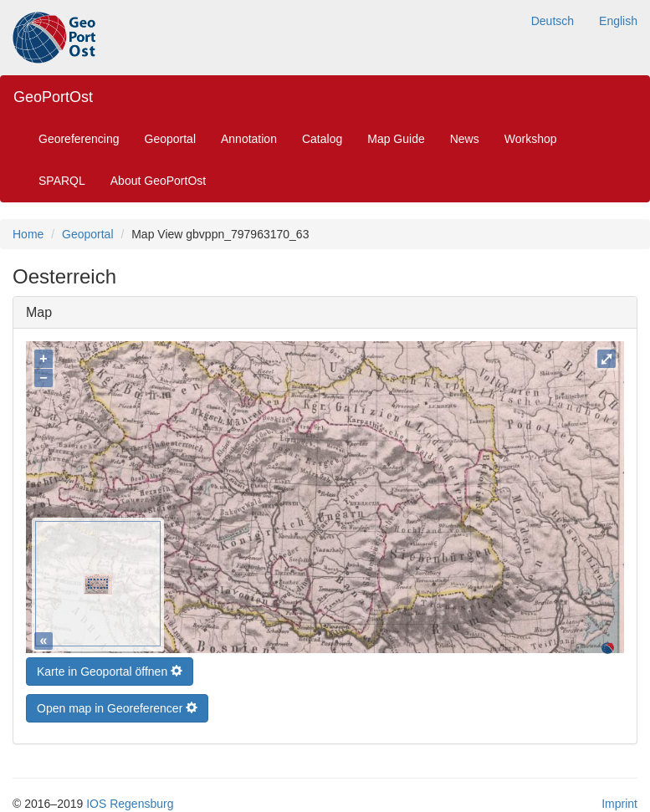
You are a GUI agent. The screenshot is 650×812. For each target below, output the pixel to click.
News (465, 139)
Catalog (322, 139)
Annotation (249, 139)
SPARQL (62, 181)
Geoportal (170, 139)
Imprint (619, 799)
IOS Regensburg (130, 799)
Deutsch (553, 21)
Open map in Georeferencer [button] (117, 704)
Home (28, 234)
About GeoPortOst (158, 181)
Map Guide (396, 139)
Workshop (531, 139)
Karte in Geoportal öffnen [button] (110, 667)
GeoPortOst (53, 97)
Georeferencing (79, 139)
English (618, 21)
